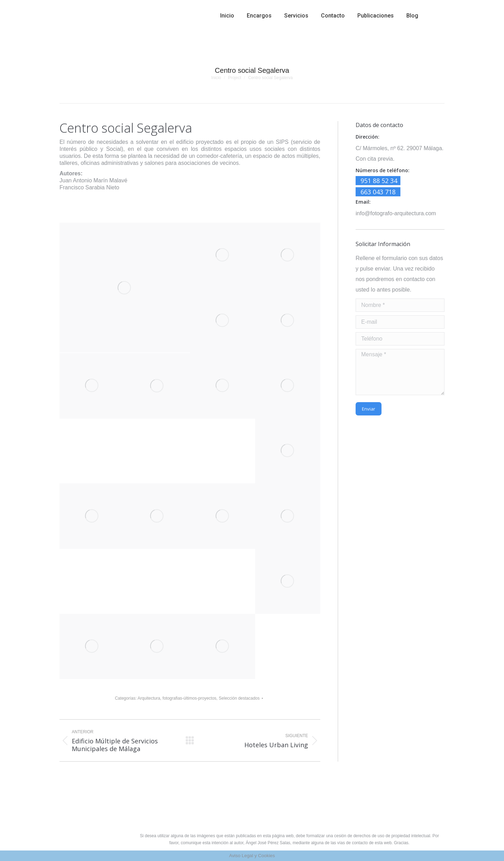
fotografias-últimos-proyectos (189, 698)
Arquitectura (149, 698)
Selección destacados (239, 698)
